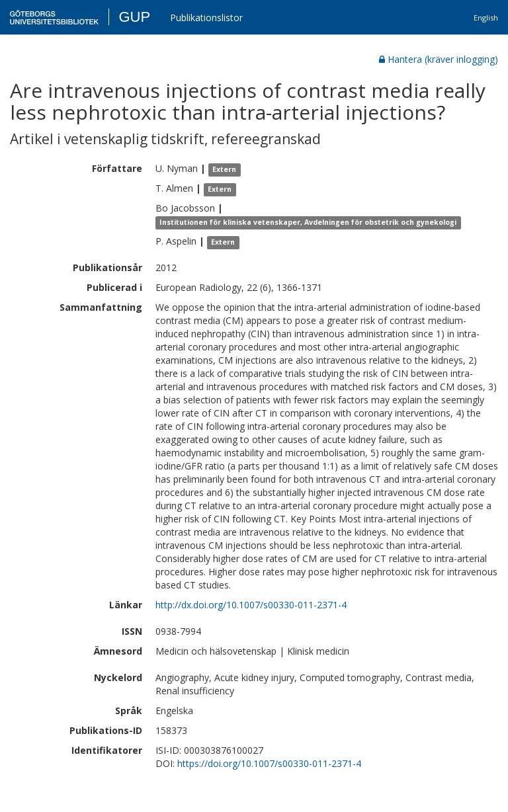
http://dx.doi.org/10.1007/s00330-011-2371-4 (251, 605)
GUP (134, 17)
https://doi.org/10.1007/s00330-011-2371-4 (269, 763)
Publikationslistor (206, 18)
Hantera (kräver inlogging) (439, 59)
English (486, 18)
